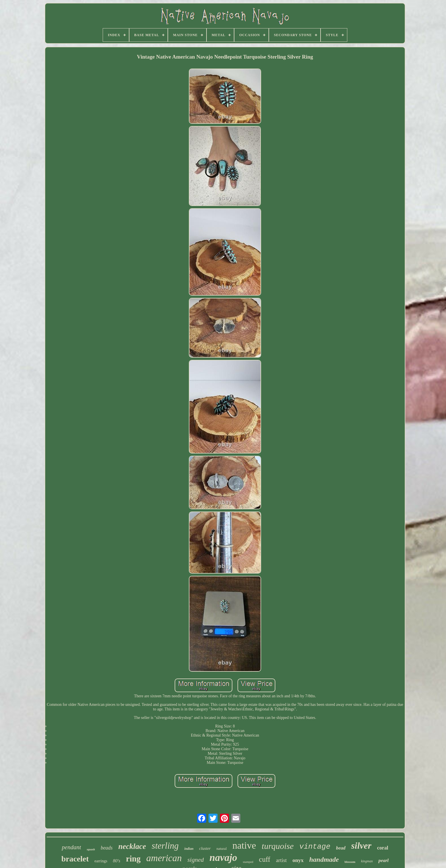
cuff (265, 859)
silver (361, 846)
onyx (298, 860)
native (244, 845)
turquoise (278, 846)
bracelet (75, 859)
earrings (101, 861)
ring (133, 859)
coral (383, 848)
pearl (383, 860)
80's (117, 861)
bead (341, 848)
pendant (71, 847)
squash (91, 849)
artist (281, 860)
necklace (132, 846)
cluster (205, 848)
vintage (315, 847)
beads (107, 848)
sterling (165, 846)
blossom (350, 862)
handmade (324, 859)
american (164, 858)
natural (222, 849)
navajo (223, 858)
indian (189, 849)
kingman (367, 861)
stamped (248, 862)
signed (196, 860)
